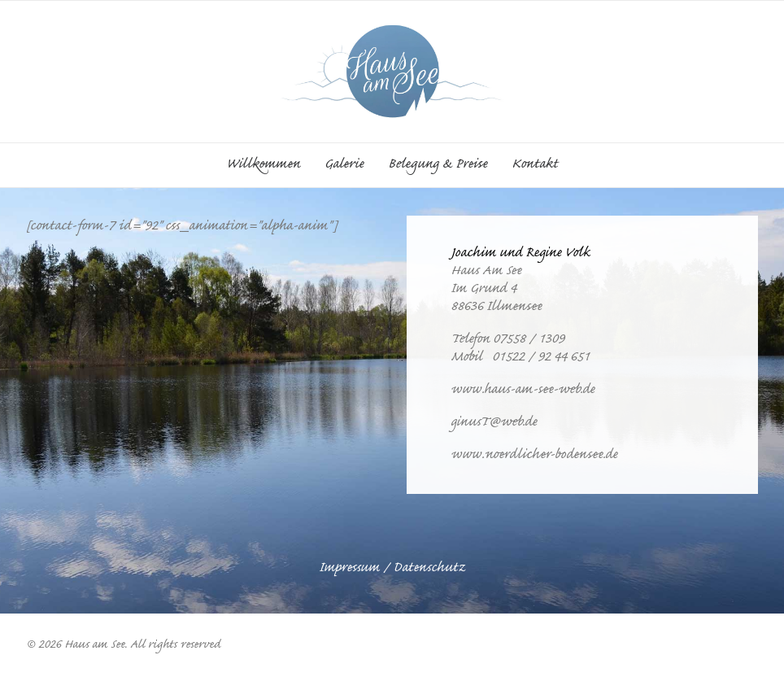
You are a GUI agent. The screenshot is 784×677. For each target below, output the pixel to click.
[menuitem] (268, 165)
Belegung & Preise (438, 165)
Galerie (344, 165)
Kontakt (535, 165)
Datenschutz (429, 569)
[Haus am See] (392, 72)
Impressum (349, 569)
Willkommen (263, 165)
